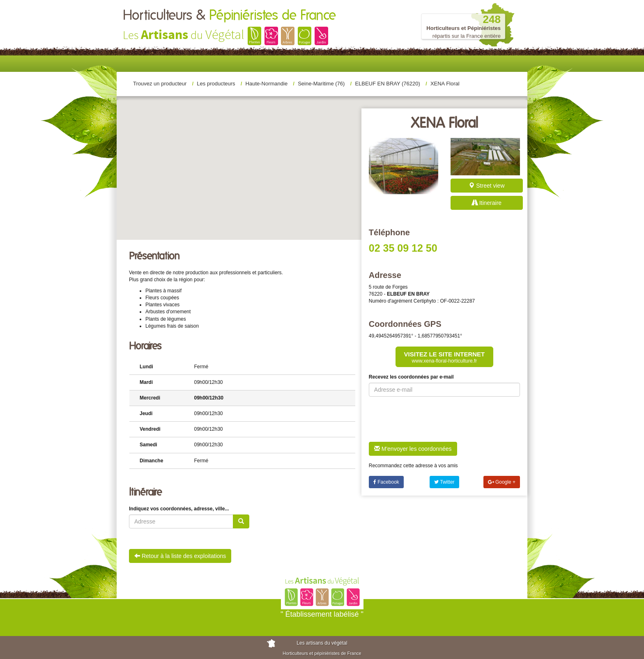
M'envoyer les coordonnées (413, 449)
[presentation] (431, 419)
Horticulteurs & (229, 16)
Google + (502, 482)
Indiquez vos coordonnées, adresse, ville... (179, 509)
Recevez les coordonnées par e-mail (411, 377)
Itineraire (487, 203)
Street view (486, 186)
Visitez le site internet (445, 357)
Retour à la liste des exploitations (180, 556)
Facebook (386, 482)
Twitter (444, 482)
